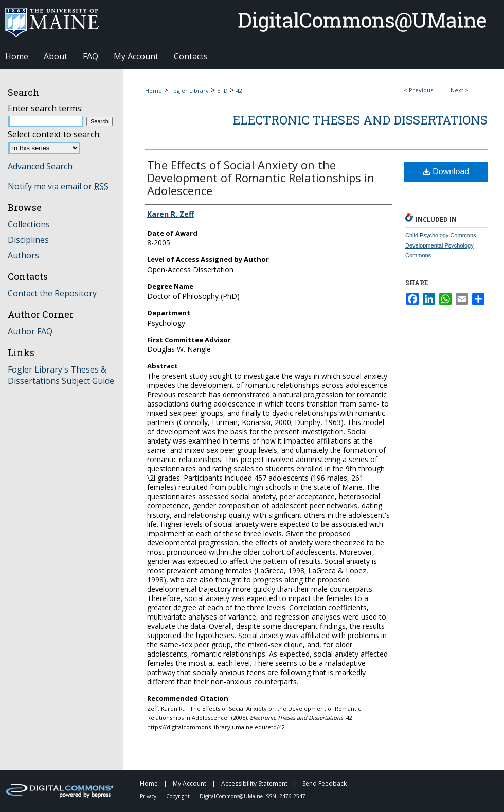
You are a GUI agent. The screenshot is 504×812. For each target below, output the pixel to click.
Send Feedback (325, 783)
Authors (23, 255)
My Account (190, 783)
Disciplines (28, 240)
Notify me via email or (58, 186)
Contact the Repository (52, 293)
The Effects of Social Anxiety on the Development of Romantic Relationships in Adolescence (261, 178)
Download (446, 172)
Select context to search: (54, 134)
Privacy (149, 796)
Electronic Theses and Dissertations (360, 120)
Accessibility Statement (255, 783)
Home (154, 90)
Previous (421, 90)
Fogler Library (190, 90)
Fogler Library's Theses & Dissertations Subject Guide (61, 375)
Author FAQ (30, 331)
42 (239, 90)
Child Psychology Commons (441, 235)
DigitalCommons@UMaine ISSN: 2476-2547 (253, 796)
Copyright (179, 796)
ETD (222, 90)
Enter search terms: (45, 108)
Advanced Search (40, 166)
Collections (29, 224)
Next (457, 90)
